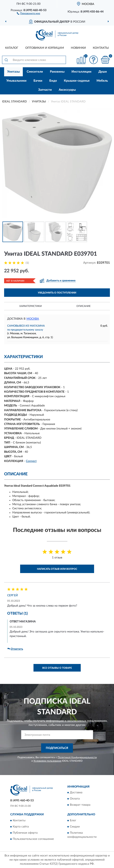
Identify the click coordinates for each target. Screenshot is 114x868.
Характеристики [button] (31, 306)
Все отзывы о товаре (57, 668)
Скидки (75, 827)
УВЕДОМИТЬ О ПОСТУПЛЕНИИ (57, 293)
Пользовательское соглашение (33, 839)
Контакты (101, 48)
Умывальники (16, 81)
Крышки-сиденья (77, 81)
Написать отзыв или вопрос (57, 569)
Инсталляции (81, 72)
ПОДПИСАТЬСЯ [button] (57, 748)
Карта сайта (21, 827)
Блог (73, 820)
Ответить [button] (15, 649)
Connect (31, 461)
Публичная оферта (25, 833)
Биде (53, 81)
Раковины (57, 72)
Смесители (35, 72)
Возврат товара (80, 805)
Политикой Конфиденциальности (77, 757)
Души (103, 72)
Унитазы (13, 72)
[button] (28, 13)
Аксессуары (67, 90)
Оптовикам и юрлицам (45, 48)
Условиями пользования (47, 761)
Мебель (102, 81)
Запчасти (45, 90)
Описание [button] (83, 306)
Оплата (75, 799)
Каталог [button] (12, 48)
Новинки (78, 48)
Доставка (76, 793)
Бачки (38, 81)
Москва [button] (33, 319)
